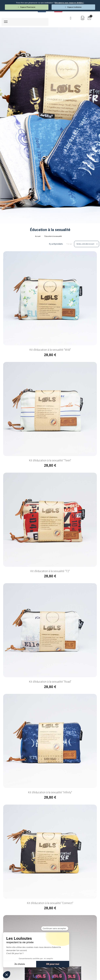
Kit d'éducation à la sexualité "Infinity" (50, 792)
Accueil (38, 236)
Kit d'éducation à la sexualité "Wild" (50, 350)
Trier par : (70, 244)
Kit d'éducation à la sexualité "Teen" (50, 460)
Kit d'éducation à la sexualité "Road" (50, 682)
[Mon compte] (83, 18)
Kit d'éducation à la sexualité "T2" (50, 571)
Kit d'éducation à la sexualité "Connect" (50, 903)
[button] (71, 18)
